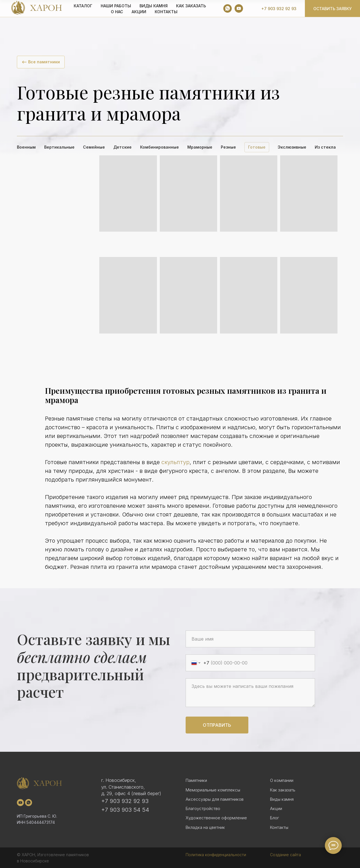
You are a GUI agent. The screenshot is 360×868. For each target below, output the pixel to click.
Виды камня (282, 799)
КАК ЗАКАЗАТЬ (191, 6)
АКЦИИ (139, 12)
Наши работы (116, 6)
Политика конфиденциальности (216, 855)
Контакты (166, 12)
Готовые (257, 147)
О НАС (117, 12)
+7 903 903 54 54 (125, 810)
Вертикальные (59, 147)
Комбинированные (159, 147)
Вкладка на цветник (205, 827)
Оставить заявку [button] (332, 9)
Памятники (196, 780)
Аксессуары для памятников (215, 799)
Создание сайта (285, 855)
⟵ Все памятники (41, 62)
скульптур (175, 462)
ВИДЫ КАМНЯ (154, 6)
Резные (228, 147)
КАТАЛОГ (83, 6)
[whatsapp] (228, 8)
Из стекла (325, 147)
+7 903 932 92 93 (279, 9)
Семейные (94, 147)
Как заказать (283, 790)
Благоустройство (203, 808)
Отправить (217, 725)
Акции (276, 808)
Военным (26, 147)
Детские (122, 147)
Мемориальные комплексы (213, 790)
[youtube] (239, 8)
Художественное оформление (216, 818)
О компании (282, 780)
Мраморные (200, 147)
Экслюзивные (292, 147)
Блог (274, 818)
